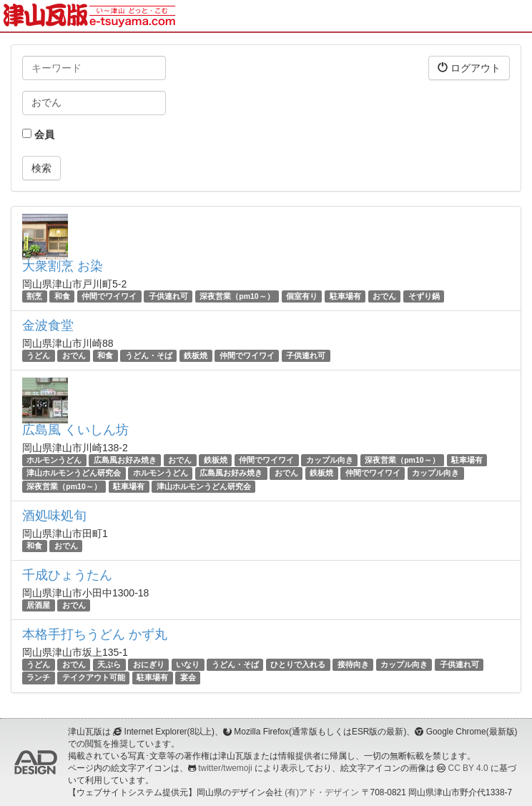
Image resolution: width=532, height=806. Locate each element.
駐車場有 (345, 296)
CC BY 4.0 (468, 768)
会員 (38, 134)
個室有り (302, 296)
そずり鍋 (424, 296)
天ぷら (109, 664)
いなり (188, 664)
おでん (384, 296)
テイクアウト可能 (94, 677)
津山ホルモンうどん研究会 (74, 473)
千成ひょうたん (67, 575)
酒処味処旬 (54, 516)
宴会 (188, 677)
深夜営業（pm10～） (237, 296)
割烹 (34, 296)
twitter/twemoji (225, 768)
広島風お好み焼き (125, 460)
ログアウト (469, 68)
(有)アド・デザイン (322, 792)
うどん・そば (149, 355)
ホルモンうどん (54, 460)
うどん (38, 355)
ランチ (38, 677)
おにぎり (149, 664)
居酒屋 (38, 605)
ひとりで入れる (298, 664)
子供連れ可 (168, 296)
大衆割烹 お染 (63, 266)
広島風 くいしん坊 (75, 430)
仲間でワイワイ (109, 296)
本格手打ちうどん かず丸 (95, 634)
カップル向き (330, 460)
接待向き (353, 664)
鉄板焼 (196, 355)
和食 (62, 296)
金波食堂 (48, 325)
